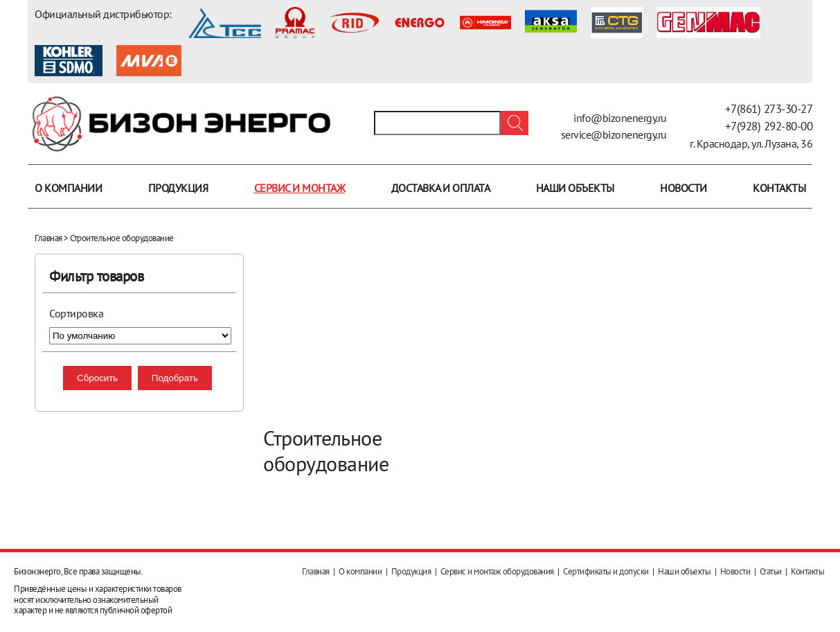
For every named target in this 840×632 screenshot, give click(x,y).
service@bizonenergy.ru (614, 134)
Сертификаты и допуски (606, 571)
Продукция (178, 188)
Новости (683, 188)
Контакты (779, 188)
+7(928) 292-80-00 (769, 126)
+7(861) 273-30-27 (769, 109)
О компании (68, 188)
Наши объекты (575, 188)
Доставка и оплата (441, 188)
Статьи (771, 571)
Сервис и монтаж (300, 188)
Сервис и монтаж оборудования (497, 571)
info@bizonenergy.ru (620, 118)
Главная (48, 238)
